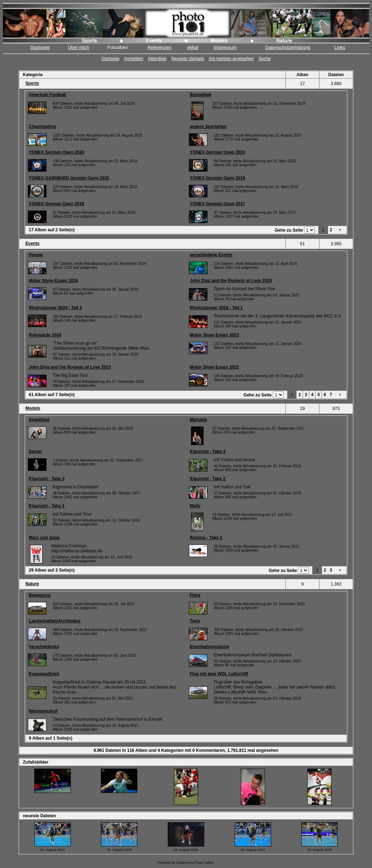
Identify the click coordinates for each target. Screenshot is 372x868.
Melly (195, 506)
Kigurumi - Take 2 (208, 479)
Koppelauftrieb (44, 674)
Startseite (40, 47)
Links (340, 47)
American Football (48, 95)
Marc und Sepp (44, 538)
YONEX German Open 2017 (218, 204)
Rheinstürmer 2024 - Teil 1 (217, 308)
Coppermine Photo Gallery (195, 863)
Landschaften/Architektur (55, 621)
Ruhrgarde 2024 (45, 335)
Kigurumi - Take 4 (208, 452)
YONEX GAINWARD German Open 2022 (69, 178)
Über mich (78, 47)
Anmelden (134, 59)
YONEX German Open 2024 (57, 152)
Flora (195, 595)
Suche (265, 59)
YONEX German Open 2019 (218, 178)
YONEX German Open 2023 (218, 152)
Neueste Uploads (188, 59)
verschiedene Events (211, 255)
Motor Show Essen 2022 (214, 367)
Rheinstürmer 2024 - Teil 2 (56, 308)
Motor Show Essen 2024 (53, 281)
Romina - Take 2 (206, 538)
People (36, 255)
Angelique (39, 420)
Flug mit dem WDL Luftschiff (219, 674)
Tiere (195, 621)
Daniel (35, 452)
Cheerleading (43, 127)
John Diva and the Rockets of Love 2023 (70, 367)
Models (33, 408)
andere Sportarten (208, 127)
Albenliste (157, 59)
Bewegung (40, 595)
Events (32, 243)
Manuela (199, 420)
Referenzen (159, 47)
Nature (32, 584)
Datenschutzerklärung (288, 47)
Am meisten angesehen (231, 59)
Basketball (201, 95)
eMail (193, 47)
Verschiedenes (44, 647)
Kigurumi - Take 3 (47, 479)
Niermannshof (43, 711)
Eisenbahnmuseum (210, 647)
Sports (32, 83)
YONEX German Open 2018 (57, 204)
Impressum (225, 47)
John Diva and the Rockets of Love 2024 (231, 281)
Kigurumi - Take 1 (47, 506)
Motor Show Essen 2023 (214, 335)
